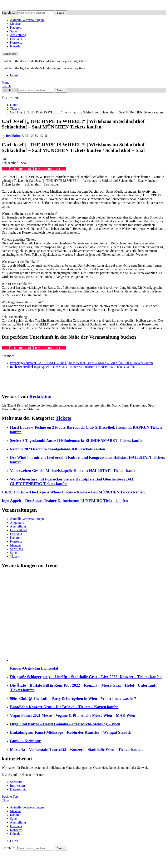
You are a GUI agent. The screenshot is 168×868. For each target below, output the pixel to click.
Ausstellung (18, 35)
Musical (15, 24)
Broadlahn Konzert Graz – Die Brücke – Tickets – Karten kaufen (64, 707)
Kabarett (16, 27)
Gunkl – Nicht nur (25, 741)
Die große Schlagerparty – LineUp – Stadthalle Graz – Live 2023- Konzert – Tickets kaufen (86, 677)
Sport (14, 31)
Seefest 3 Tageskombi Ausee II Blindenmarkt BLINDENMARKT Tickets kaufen (77, 440)
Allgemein (17, 523)
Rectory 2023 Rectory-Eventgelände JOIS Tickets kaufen (58, 449)
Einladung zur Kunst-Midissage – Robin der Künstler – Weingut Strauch (71, 732)
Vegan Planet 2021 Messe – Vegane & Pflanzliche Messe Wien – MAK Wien (73, 715)
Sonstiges (16, 549)
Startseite (16, 782)
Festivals (16, 39)
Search (61, 13)
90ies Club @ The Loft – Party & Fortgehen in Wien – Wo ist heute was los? (73, 698)
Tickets (63, 418)
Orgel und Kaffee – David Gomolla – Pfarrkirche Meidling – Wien (65, 724)
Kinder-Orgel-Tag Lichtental (34, 668)
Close (5, 800)
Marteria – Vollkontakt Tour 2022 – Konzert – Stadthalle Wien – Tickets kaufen (76, 749)
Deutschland (18, 530)
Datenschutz (18, 789)
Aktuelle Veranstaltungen (27, 20)
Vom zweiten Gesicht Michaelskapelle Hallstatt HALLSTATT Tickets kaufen (74, 471)
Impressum (17, 786)
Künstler (16, 46)
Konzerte (16, 43)
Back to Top (10, 796)
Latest (14, 75)
